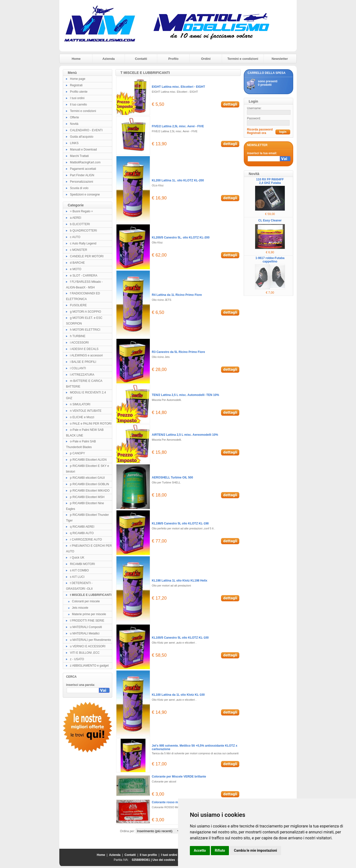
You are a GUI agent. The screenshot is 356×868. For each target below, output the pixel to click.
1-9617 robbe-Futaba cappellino (270, 260)
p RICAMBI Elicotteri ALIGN (88, 460)
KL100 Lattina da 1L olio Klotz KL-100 (178, 695)
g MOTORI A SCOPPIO (86, 312)
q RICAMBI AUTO (82, 533)
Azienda (109, 59)
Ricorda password (260, 130)
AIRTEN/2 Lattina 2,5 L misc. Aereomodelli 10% (185, 435)
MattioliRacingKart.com (85, 162)
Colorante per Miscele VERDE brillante (179, 777)
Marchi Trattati (79, 156)
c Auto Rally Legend (83, 243)
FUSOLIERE (78, 305)
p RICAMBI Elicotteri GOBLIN (89, 484)
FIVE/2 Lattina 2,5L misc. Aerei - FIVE (178, 126)
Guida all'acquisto (82, 137)
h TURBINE (78, 336)
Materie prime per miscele (89, 614)
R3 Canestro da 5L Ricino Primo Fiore (178, 352)
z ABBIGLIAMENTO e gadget (89, 666)
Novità (74, 124)
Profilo (173, 59)
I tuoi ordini (77, 98)
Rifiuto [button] (220, 850)
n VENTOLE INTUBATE (86, 411)
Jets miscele (80, 608)
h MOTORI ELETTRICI (85, 330)
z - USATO (77, 659)
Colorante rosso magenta (170, 802)
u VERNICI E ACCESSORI (88, 646)
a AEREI (76, 218)
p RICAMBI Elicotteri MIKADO (90, 491)
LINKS (74, 143)
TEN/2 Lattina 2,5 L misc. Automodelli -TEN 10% (185, 395)
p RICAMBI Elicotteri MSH (87, 497)
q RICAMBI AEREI (82, 527)
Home (76, 59)
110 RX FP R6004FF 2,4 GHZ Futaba (270, 181)
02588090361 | (142, 860)
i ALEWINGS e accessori (86, 355)
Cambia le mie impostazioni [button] (255, 850)
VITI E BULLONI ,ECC (85, 653)
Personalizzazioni (81, 182)
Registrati (76, 85)
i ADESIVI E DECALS (84, 349)
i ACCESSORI (79, 343)
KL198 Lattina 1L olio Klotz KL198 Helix (180, 581)
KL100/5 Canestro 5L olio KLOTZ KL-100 (180, 638)
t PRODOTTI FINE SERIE (87, 621)
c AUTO (75, 237)
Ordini (206, 59)
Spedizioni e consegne (85, 195)
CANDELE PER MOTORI (87, 256)
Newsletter (280, 59)
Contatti (141, 59)
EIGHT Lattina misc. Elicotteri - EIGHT (178, 87)
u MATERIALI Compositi (86, 627)
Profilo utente (79, 92)
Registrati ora (256, 133)
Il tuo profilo (148, 855)
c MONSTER (78, 250)
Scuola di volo (79, 188)
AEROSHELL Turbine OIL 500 (172, 477)
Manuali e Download (83, 150)
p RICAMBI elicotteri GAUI (87, 478)
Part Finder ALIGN (82, 175)
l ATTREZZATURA (82, 375)
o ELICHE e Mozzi (82, 417)
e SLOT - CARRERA (84, 276)
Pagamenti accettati (83, 169)
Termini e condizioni (243, 59)
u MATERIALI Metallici (85, 633)
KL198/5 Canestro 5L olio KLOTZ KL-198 (180, 523)
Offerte (74, 117)
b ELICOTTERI (80, 224)
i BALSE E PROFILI (83, 362)
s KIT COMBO (79, 570)
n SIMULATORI (80, 404)
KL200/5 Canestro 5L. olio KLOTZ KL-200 (181, 238)
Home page (78, 79)
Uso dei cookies (164, 860)
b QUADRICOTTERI (83, 231)
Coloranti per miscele (86, 601)
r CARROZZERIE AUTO (86, 540)
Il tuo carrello (78, 105)
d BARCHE (77, 263)
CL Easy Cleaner (270, 220)
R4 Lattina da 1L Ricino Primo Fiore (177, 295)
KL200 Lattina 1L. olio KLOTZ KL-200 (178, 180)
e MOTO (76, 269)
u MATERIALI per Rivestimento (90, 640)
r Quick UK (77, 558)
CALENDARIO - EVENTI (86, 130)
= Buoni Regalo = (81, 211)
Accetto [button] (200, 850)
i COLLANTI (78, 368)
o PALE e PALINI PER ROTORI (91, 424)
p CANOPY (78, 453)
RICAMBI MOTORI (82, 564)
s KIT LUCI (77, 577)
